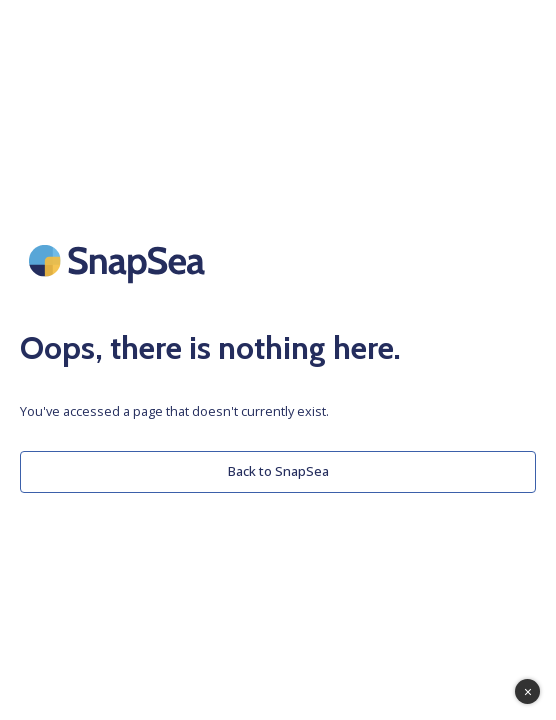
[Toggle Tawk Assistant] (527, 691)
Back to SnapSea (278, 471)
